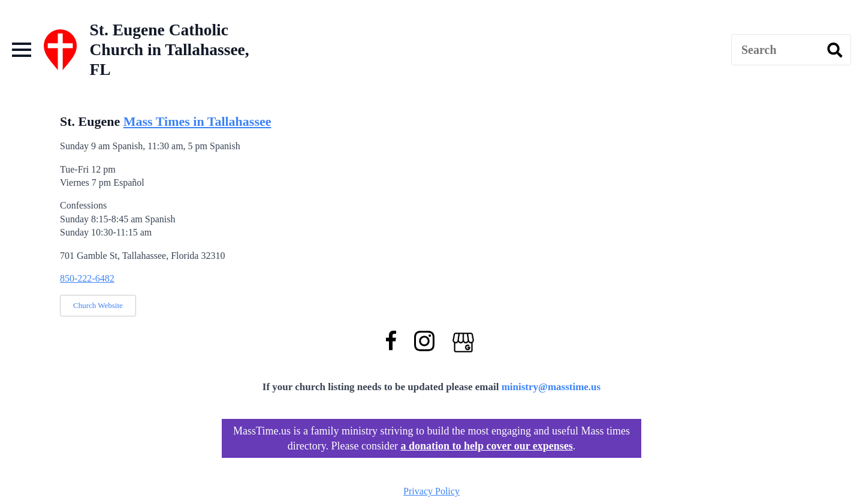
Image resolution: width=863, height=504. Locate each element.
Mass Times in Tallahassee (197, 121)
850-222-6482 (87, 278)
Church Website (98, 305)
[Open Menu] (22, 50)
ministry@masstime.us (551, 387)
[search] (835, 50)
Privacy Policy (431, 491)
